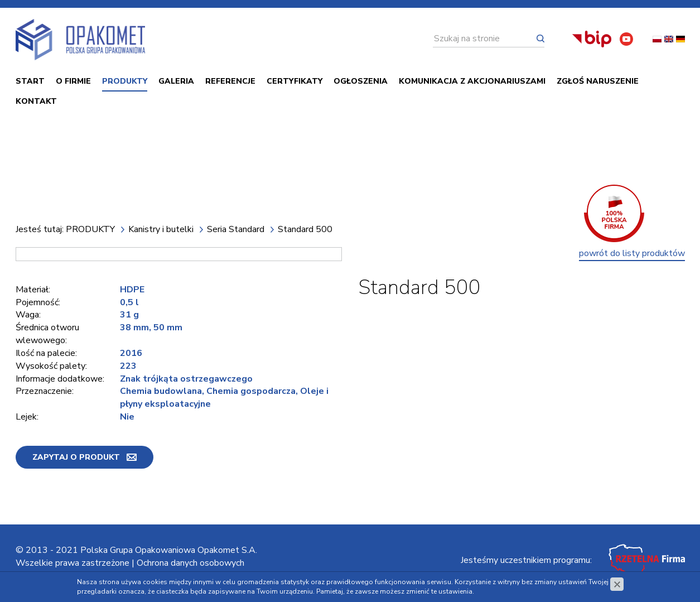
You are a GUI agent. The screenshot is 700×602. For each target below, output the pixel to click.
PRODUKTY (125, 81)
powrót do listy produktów (632, 253)
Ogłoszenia (361, 81)
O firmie (73, 81)
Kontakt (36, 101)
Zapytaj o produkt (76, 457)
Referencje (230, 81)
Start (30, 81)
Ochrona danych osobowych (190, 563)
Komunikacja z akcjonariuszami (472, 81)
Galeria (176, 81)
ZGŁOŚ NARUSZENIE (598, 81)
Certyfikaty (295, 81)
